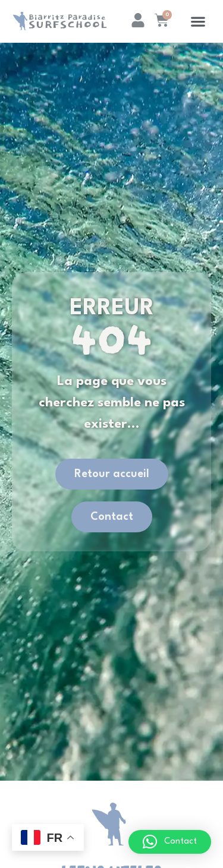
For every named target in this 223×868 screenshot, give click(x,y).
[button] (198, 21)
